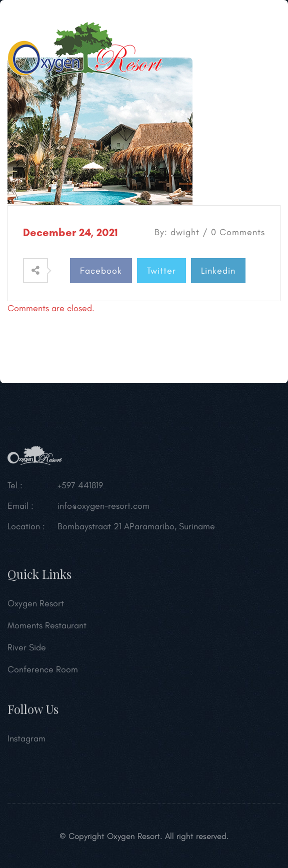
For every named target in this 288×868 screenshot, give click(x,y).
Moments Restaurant (47, 627)
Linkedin (218, 271)
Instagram (26, 740)
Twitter (161, 271)
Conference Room (43, 671)
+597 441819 (80, 487)
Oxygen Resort (36, 605)
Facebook (101, 271)
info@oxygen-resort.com (103, 507)
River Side (27, 649)
